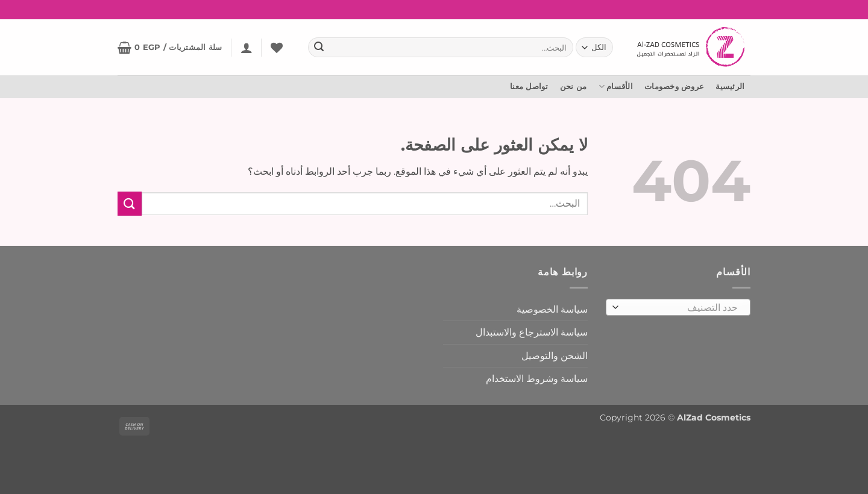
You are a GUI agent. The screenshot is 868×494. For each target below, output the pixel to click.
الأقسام (616, 86)
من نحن (574, 86)
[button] (247, 48)
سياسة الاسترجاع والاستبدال (532, 332)
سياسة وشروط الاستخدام (537, 379)
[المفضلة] (277, 48)
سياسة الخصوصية (552, 309)
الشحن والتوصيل (555, 356)
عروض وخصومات (674, 86)
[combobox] (678, 307)
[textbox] (681, 308)
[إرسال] (319, 48)
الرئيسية (730, 86)
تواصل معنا (529, 86)
